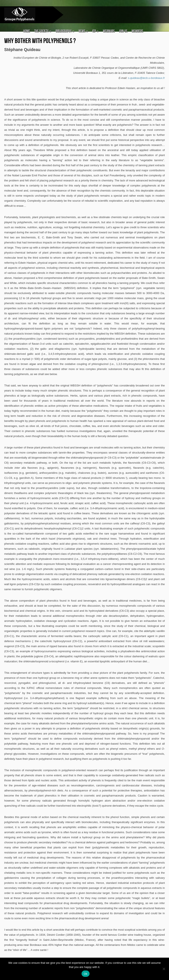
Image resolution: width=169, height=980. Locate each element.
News (83, 31)
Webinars (109, 31)
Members (137, 31)
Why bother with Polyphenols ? (40, 41)
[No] (164, 969)
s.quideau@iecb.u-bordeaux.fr (146, 78)
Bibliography (65, 31)
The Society (43, 31)
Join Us (123, 31)
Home (27, 31)
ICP (95, 31)
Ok (85, 974)
